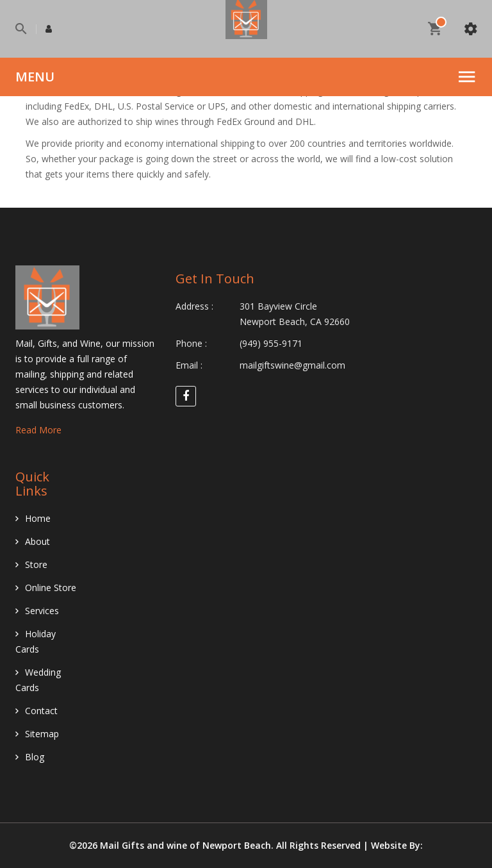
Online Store (51, 588)
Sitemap (42, 734)
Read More (38, 430)
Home (38, 518)
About (37, 541)
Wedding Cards (38, 680)
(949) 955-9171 (271, 343)
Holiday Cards (36, 641)
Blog (35, 757)
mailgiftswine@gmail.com (292, 365)
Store (36, 564)
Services (42, 611)
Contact (41, 711)
